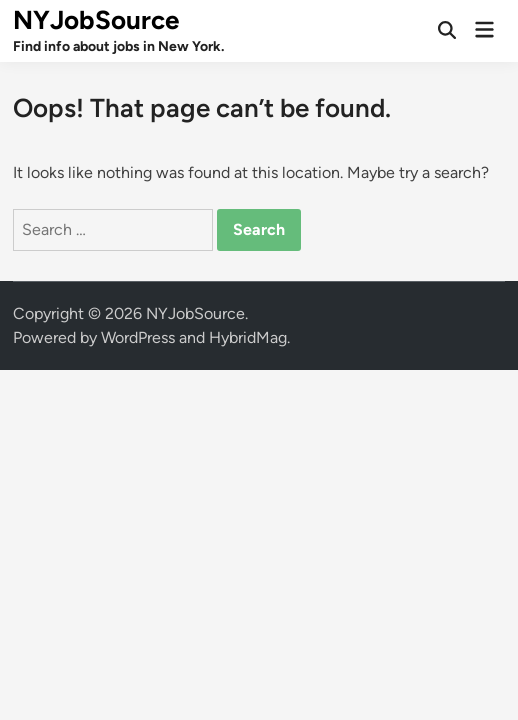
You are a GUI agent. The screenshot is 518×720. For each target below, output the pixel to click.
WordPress (138, 337)
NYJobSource (96, 20)
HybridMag (248, 337)
